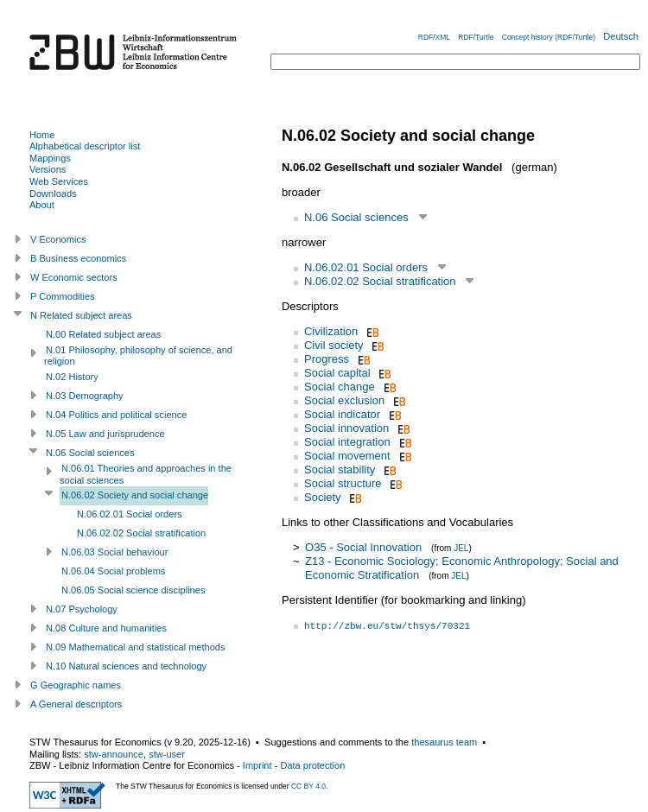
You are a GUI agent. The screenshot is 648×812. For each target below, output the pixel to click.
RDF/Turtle (476, 37)
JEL (461, 548)
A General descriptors (76, 704)
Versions (48, 169)
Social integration (347, 442)
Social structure (343, 483)
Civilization (331, 331)
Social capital (337, 373)
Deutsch (621, 36)
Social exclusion (344, 400)
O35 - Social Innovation (363, 547)
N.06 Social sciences (356, 217)
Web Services (59, 181)
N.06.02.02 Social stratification (380, 281)
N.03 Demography (85, 396)
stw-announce (114, 754)
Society (323, 497)
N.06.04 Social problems (113, 571)
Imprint (257, 765)
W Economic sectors (74, 277)
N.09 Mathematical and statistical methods (136, 647)
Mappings (50, 158)
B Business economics (78, 258)
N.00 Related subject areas (103, 334)
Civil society (334, 345)
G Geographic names (76, 685)
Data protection (312, 765)
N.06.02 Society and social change (135, 495)
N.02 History (72, 377)
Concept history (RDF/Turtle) (549, 37)
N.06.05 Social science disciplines (133, 590)
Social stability (340, 469)
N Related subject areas (81, 315)
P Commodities (63, 296)
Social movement (347, 456)
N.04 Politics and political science (116, 415)
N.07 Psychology (82, 609)
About (42, 205)
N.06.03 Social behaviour (114, 552)
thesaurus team (444, 742)
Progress (327, 359)
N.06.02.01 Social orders (366, 267)
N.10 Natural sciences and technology (126, 666)
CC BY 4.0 (308, 786)
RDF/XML (434, 37)
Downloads (53, 193)
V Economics (58, 239)
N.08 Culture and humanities (106, 628)
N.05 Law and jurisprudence (105, 434)
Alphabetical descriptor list (85, 146)
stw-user (167, 754)
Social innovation (346, 428)
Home (42, 135)
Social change (340, 387)
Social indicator (342, 414)
